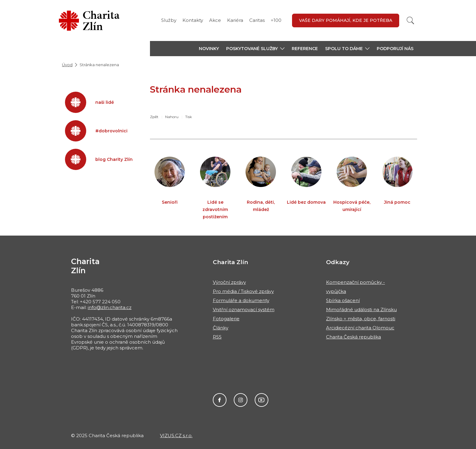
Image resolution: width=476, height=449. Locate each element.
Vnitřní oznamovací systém (244, 310)
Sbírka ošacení (343, 300)
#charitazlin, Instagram (241, 400)
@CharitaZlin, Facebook (220, 400)
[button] (255, 49)
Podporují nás (395, 49)
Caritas (257, 20)
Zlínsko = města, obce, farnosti (361, 319)
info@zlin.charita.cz (110, 307)
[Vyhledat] (410, 20)
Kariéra (235, 20)
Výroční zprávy (229, 282)
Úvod (67, 65)
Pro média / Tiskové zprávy (243, 291)
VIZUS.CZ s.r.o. (176, 435)
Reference (305, 49)
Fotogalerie (226, 319)
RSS (217, 337)
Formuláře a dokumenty (241, 300)
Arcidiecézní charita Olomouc (360, 328)
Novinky (209, 49)
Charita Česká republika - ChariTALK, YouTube (262, 400)
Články (221, 328)
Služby (169, 20)
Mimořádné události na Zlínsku (361, 310)
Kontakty (193, 20)
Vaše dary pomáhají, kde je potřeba (346, 20)
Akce (215, 20)
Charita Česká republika (354, 337)
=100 (276, 20)
